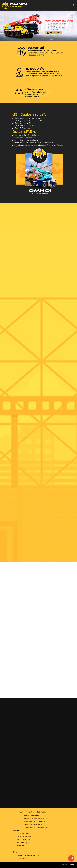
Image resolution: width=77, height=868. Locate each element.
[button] (6, 26)
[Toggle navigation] (73, 5)
